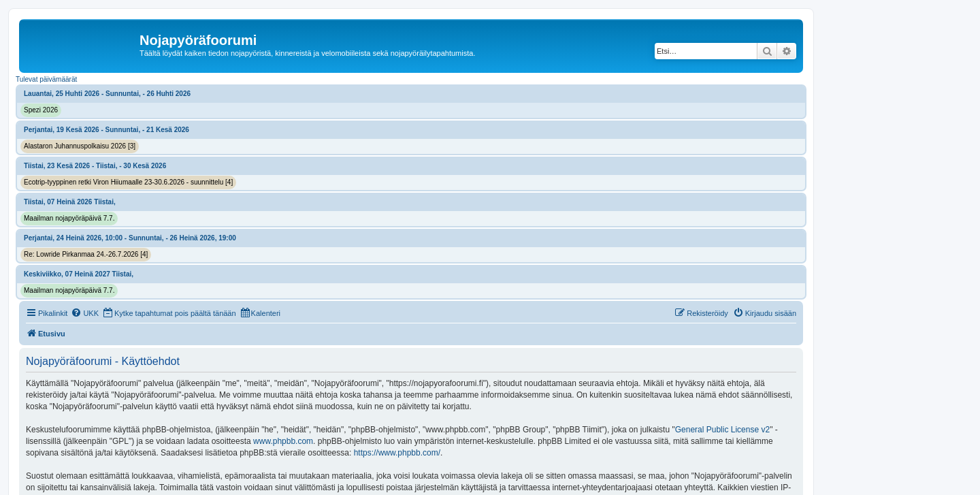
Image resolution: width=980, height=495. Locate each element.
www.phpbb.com (283, 441)
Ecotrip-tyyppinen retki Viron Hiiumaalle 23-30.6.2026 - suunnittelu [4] (128, 182)
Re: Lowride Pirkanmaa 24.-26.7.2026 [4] (86, 254)
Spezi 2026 (41, 110)
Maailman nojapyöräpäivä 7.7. (69, 218)
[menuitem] (85, 313)
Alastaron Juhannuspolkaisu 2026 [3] (80, 146)
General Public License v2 (722, 430)
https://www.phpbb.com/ (397, 453)
